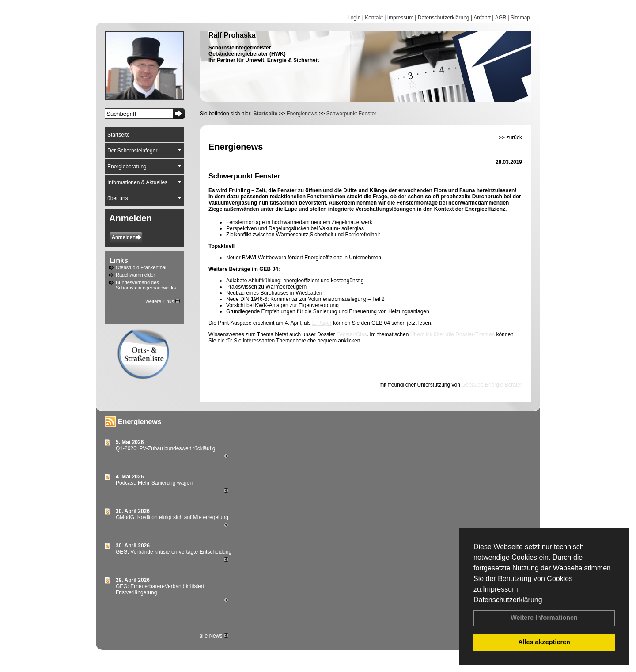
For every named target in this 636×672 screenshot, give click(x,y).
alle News (214, 636)
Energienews (140, 422)
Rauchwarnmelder (135, 275)
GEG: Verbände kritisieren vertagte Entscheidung (174, 552)
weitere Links (163, 301)
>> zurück (510, 137)
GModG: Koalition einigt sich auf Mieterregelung (172, 517)
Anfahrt (482, 18)
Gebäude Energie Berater (492, 385)
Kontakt (374, 18)
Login (354, 18)
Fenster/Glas (352, 334)
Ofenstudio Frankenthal (141, 267)
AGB (501, 18)
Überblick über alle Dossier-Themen (452, 334)
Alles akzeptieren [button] (544, 642)
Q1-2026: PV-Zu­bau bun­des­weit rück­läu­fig (165, 448)
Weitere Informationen (544, 618)
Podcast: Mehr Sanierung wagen (154, 483)
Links (119, 260)
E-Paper (322, 323)
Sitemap (520, 18)
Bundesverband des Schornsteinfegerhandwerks (146, 285)
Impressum (500, 589)
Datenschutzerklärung (508, 600)
